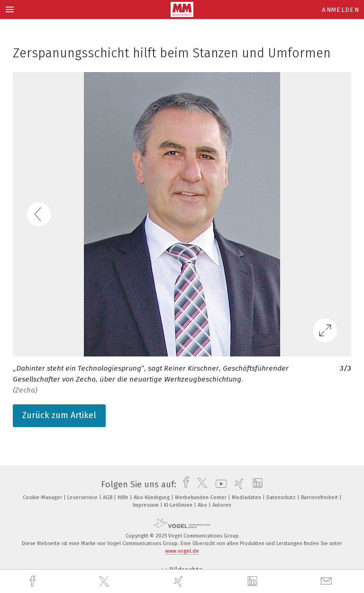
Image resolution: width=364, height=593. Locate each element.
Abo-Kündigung (152, 497)
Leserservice (83, 497)
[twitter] (105, 582)
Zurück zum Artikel (59, 415)
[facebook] (34, 581)
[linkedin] (254, 582)
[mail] (328, 581)
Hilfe (124, 497)
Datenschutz (282, 497)
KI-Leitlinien (179, 505)
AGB (108, 497)
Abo (203, 505)
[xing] (180, 581)
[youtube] (219, 484)
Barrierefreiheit (320, 497)
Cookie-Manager (43, 497)
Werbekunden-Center (201, 497)
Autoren (222, 505)
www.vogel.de (182, 551)
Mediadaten (247, 497)
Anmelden (341, 10)
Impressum (146, 505)
